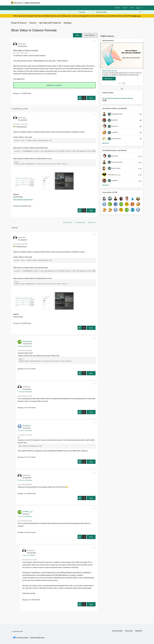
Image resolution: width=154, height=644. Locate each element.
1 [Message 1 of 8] (19, 93)
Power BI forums (19, 23)
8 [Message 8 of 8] (24, 369)
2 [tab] (120, 83)
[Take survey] (109, 79)
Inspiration (53, 3)
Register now (136, 16)
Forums (44, 3)
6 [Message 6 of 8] (24, 457)
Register (118, 8)
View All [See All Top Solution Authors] (106, 143)
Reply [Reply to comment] (91, 210)
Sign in (125, 8)
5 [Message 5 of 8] (24, 493)
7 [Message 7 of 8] (24, 407)
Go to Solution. (57, 85)
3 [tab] (122, 83)
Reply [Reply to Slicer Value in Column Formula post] (91, 98)
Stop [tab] (124, 83)
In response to (25, 346)
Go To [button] (138, 8)
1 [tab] (119, 83)
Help (132, 8)
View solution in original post (23, 199)
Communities (70, 3)
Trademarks (138, 631)
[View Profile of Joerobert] (26, 511)
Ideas (61, 3)
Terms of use (129, 631)
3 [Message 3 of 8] (24, 532)
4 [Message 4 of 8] (28, 600)
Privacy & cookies (117, 631)
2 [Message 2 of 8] (19, 206)
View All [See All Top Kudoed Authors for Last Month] (106, 185)
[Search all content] (119, 12)
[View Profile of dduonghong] (27, 425)
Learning (87, 3)
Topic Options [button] (89, 35)
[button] (77, 35)
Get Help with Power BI (50, 23)
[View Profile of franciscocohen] (27, 341)
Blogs (79, 3)
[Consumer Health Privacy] (37, 637)
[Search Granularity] (86, 12)
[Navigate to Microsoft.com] (17, 3)
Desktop (68, 23)
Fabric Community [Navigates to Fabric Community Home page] (32, 3)
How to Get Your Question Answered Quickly (118, 98)
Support (96, 3)
